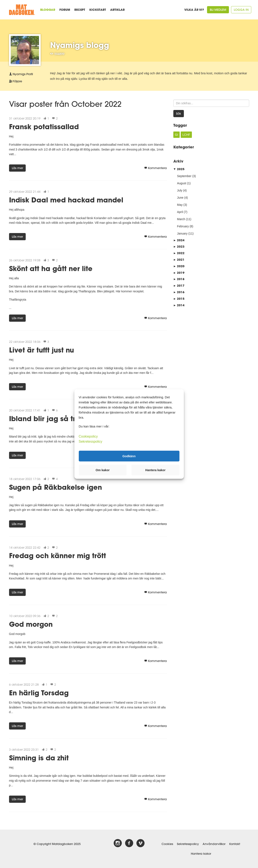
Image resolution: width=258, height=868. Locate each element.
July (180, 190)
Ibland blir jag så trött (47, 418)
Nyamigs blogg (80, 45)
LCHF (186, 135)
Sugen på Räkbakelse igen (55, 487)
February (183, 226)
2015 (179, 299)
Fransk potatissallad (44, 127)
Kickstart (98, 10)
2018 (179, 279)
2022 (179, 253)
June (180, 198)
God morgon (31, 624)
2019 (179, 273)
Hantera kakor (201, 854)
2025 (179, 169)
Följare (16, 81)
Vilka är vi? (194, 10)
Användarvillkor (214, 844)
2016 (179, 292)
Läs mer (17, 168)
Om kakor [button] (103, 470)
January (182, 233)
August (182, 183)
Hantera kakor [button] (155, 470)
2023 (179, 246)
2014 (179, 305)
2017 (179, 285)
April (180, 212)
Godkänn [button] (129, 456)
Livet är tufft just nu (41, 350)
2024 (179, 240)
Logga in (241, 10)
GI (177, 135)
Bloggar (48, 10)
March (181, 219)
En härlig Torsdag (39, 693)
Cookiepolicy (88, 436)
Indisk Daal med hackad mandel (66, 200)
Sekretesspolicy (188, 844)
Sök (179, 114)
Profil (21, 74)
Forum (65, 10)
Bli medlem (218, 10)
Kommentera (156, 168)
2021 (179, 260)
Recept (80, 10)
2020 (179, 266)
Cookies (167, 844)
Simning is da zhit (39, 758)
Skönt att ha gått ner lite (51, 268)
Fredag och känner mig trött (57, 555)
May (180, 205)
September (184, 176)
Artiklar (117, 10)
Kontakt (235, 844)
